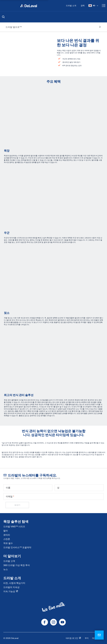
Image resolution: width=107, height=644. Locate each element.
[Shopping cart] (104, 6)
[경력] (83, 6)
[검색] (3, 17)
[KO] (94, 6)
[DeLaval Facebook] (45, 622)
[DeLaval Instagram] (53, 622)
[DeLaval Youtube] (62, 622)
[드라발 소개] (71, 6)
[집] (29, 6)
